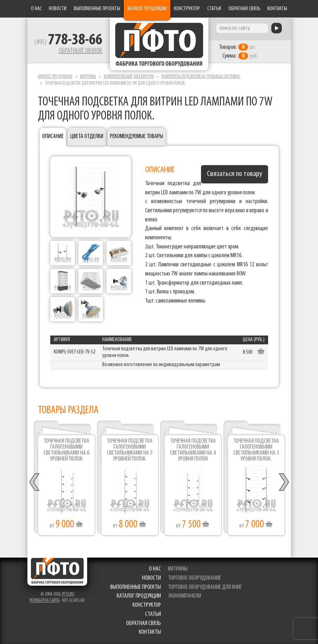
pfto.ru (68, 594)
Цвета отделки (87, 136)
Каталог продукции (147, 9)
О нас (36, 9)
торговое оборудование (194, 578)
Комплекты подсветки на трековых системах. (201, 77)
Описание (53, 136)
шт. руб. (238, 52)
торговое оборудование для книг (205, 587)
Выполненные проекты (97, 9)
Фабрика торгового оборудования (159, 44)
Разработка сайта (44, 601)
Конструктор (187, 9)
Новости (58, 9)
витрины (178, 569)
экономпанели (184, 596)
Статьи (214, 9)
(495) (68, 43)
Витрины (88, 77)
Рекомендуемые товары (137, 136)
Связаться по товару (235, 174)
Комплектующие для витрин (129, 77)
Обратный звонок (80, 51)
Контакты (277, 9)
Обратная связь (244, 9)
